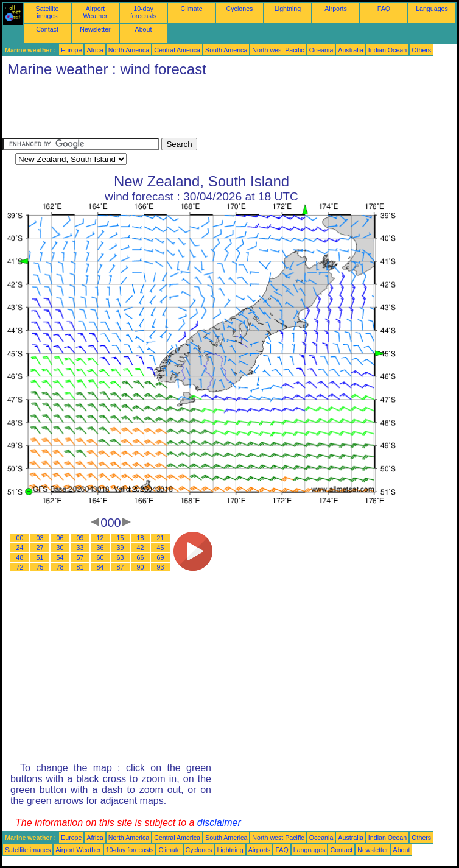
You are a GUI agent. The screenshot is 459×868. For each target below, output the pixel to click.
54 (60, 557)
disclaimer (219, 823)
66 (141, 557)
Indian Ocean (387, 50)
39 (121, 548)
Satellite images (47, 12)
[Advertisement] (224, 110)
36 (100, 548)
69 (161, 557)
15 (121, 538)
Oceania (321, 50)
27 (40, 548)
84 (100, 567)
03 (40, 538)
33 (80, 548)
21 (161, 538)
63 (121, 557)
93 (161, 567)
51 (40, 557)
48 (20, 557)
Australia (350, 50)
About (144, 29)
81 (80, 567)
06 (60, 538)
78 (60, 567)
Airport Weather (95, 12)
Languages (432, 9)
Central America (177, 50)
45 (161, 548)
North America (129, 50)
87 (121, 567)
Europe (71, 50)
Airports (336, 9)
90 (141, 567)
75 (40, 567)
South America (226, 50)
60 (100, 557)
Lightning (288, 9)
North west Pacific (278, 50)
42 (141, 548)
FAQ (384, 9)
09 (80, 538)
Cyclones (240, 9)
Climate (191, 9)
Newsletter (95, 29)
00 (20, 538)
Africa (95, 50)
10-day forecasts (143, 12)
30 (60, 548)
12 (100, 538)
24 (20, 548)
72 (20, 567)
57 (80, 557)
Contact (47, 29)
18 (141, 538)
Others (421, 50)
